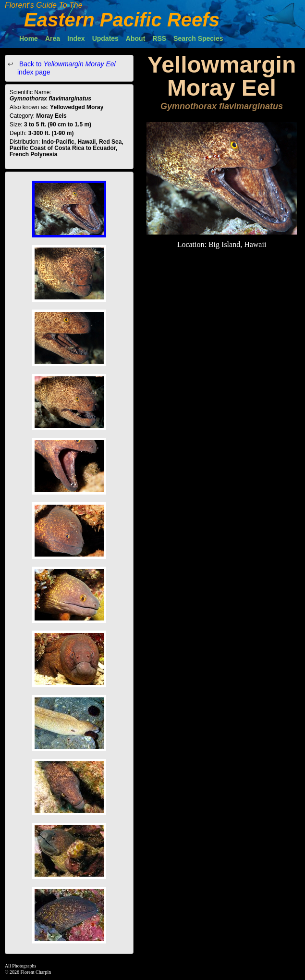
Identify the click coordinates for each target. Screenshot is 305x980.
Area (53, 38)
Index (76, 38)
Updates (105, 38)
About (135, 38)
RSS (159, 38)
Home (29, 38)
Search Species (198, 38)
